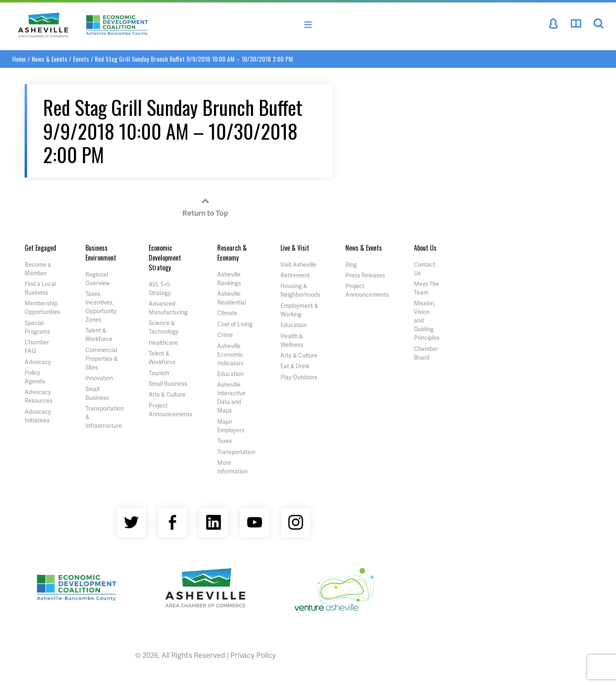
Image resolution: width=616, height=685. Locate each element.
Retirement (295, 275)
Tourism (159, 373)
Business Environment (101, 253)
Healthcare (163, 342)
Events (81, 59)
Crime (225, 335)
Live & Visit (295, 248)
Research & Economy (232, 253)
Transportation (236, 452)
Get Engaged (40, 248)
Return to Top (205, 206)
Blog (351, 264)
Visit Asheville (298, 264)
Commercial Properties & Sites (102, 359)
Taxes (225, 441)
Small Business (168, 384)
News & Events (49, 59)
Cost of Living (235, 324)
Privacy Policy (253, 655)
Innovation (99, 378)
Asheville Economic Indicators (230, 354)
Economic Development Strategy (165, 258)
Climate (227, 313)
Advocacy (38, 362)
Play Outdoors (299, 377)
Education (230, 374)
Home (19, 59)
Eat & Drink (295, 366)
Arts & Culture (167, 394)
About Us (425, 248)
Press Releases (365, 275)
